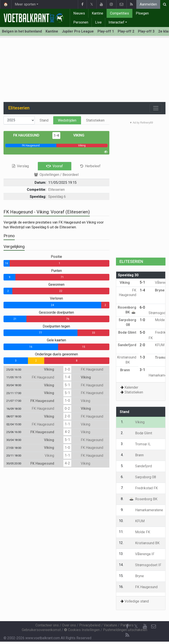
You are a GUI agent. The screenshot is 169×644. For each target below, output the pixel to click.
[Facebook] (127, 626)
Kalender (131, 387)
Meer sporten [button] (25, 4)
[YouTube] (145, 626)
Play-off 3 (146, 31)
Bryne (157, 290)
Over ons (69, 625)
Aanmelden (148, 4)
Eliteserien (56, 190)
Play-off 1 (106, 31)
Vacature (110, 625)
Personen (81, 22)
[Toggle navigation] (156, 108)
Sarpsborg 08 (142, 477)
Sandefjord (140, 466)
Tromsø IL (140, 444)
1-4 (56, 136)
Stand (44, 120)
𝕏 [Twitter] (136, 626)
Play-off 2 (126, 31)
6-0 (142, 307)
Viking (76, 135)
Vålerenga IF (142, 554)
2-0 (67, 416)
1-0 (67, 401)
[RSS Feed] (127, 635)
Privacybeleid (90, 625)
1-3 (142, 357)
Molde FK (139, 532)
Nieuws (79, 13)
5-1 (67, 385)
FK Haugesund (29, 135)
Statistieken (95, 120)
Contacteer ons (47, 625)
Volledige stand (137, 601)
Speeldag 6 (57, 197)
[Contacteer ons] (154, 626)
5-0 (142, 332)
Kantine (97, 13)
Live (98, 22)
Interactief (116, 22)
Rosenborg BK (143, 499)
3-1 (142, 370)
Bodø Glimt (140, 433)
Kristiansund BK (144, 543)
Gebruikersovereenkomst (41, 630)
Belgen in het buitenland (22, 31)
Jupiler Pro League (78, 31)
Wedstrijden (67, 120)
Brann (128, 370)
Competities (119, 13)
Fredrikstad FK (143, 488)
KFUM (156, 345)
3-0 (67, 369)
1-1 (67, 424)
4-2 (67, 432)
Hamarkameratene (146, 510)
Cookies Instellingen (82, 630)
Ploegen (142, 13)
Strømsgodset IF (145, 565)
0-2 (67, 408)
